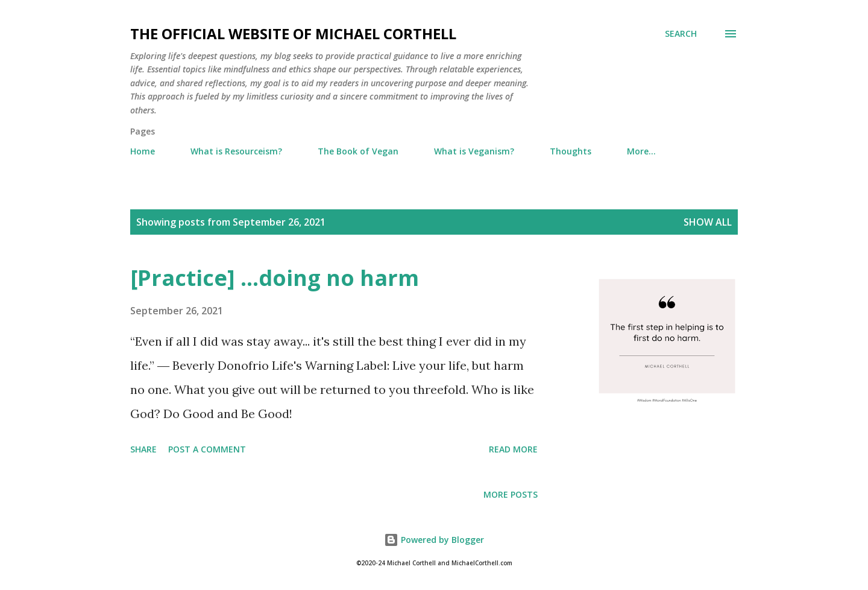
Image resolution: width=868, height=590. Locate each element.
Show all (708, 222)
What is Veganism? (474, 151)
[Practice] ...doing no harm (275, 278)
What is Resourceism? (236, 151)
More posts (511, 494)
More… (641, 151)
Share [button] (143, 449)
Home (143, 151)
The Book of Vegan (358, 151)
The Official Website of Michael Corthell (293, 33)
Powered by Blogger (434, 540)
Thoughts (571, 151)
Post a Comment (207, 449)
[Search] (681, 34)
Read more (513, 449)
